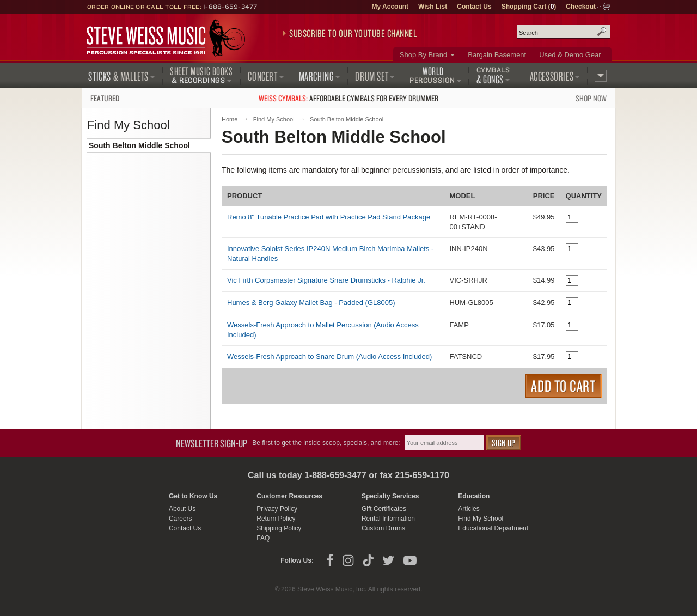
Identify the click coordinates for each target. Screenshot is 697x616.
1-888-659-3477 (230, 7)
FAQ (263, 538)
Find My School (274, 119)
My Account (390, 7)
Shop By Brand (423, 55)
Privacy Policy (277, 509)
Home (230, 119)
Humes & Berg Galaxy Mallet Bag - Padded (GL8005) (311, 303)
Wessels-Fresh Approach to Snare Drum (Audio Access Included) (329, 356)
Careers (181, 519)
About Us (182, 509)
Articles (469, 509)
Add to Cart (563, 386)
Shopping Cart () (529, 7)
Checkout (581, 7)
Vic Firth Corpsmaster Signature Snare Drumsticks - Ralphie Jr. (326, 280)
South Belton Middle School (139, 145)
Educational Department (493, 528)
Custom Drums (383, 528)
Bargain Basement (497, 55)
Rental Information (388, 519)
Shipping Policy (279, 528)
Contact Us (474, 7)
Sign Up (504, 443)
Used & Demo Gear (570, 55)
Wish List (433, 7)
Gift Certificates (384, 509)
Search (602, 32)
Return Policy (276, 519)
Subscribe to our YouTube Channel (353, 33)
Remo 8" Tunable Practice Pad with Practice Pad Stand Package (329, 217)
